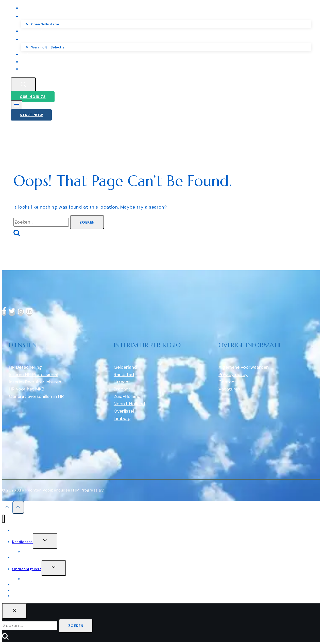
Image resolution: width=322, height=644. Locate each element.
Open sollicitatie (37, 552)
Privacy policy (233, 375)
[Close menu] (3, 519)
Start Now (31, 115)
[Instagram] (21, 313)
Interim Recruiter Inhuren (35, 382)
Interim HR (21, 557)
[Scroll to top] (7, 508)
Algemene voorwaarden (244, 367)
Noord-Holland (129, 404)
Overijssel (124, 411)
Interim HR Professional (33, 375)
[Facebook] (4, 313)
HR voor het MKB (27, 389)
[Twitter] (12, 313)
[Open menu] (17, 106)
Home (17, 530)
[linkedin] (29, 313)
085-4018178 (33, 97)
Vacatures (229, 389)
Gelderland (125, 367)
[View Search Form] (23, 85)
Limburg (122, 418)
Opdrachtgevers (27, 569)
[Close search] (14, 611)
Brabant (122, 389)
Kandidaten (22, 542)
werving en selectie (40, 579)
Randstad (124, 375)
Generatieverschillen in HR (36, 396)
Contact (34, 69)
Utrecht (122, 382)
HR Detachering (25, 367)
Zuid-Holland (127, 396)
